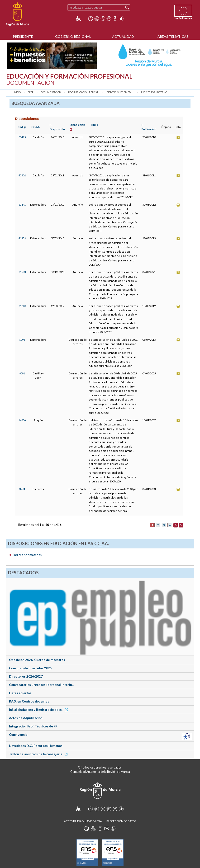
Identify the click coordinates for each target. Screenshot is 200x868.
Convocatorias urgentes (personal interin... (42, 685)
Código (22, 127)
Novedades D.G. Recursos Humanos (36, 746)
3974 (22, 489)
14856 (22, 420)
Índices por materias (154, 92)
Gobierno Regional (73, 36)
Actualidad (123, 36)
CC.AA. (36, 127)
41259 (22, 238)
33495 (22, 137)
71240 (22, 306)
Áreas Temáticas (173, 36)
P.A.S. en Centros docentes (29, 701)
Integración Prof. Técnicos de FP (33, 726)
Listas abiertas (20, 693)
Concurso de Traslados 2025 (30, 668)
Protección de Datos (121, 821)
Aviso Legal (95, 821)
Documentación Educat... (84, 92)
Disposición (77, 125)
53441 (22, 205)
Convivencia (18, 735)
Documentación (51, 92)
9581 (22, 373)
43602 (22, 175)
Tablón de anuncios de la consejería (39, 754)
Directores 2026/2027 (26, 676)
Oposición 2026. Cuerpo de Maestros (37, 660)
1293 (22, 340)
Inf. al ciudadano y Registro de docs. (39, 710)
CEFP (31, 92)
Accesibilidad (74, 821)
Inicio (17, 92)
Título (94, 125)
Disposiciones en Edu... (120, 92)
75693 (22, 272)
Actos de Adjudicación (26, 718)
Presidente (23, 36)
